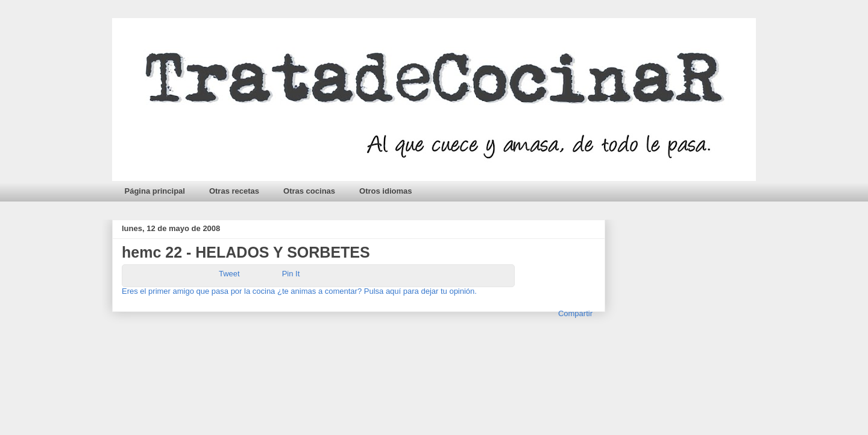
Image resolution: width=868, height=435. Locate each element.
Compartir (575, 313)
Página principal (155, 191)
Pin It (291, 274)
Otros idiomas (385, 191)
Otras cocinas (309, 191)
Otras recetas (234, 191)
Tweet (229, 274)
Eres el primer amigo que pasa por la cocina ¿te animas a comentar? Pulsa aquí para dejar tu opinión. (300, 291)
